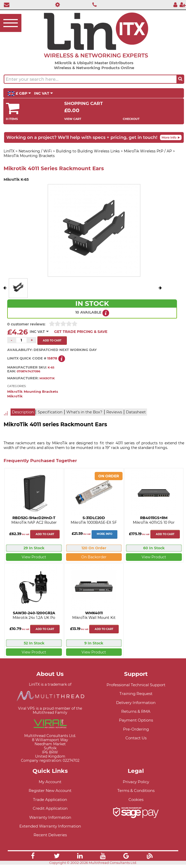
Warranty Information (50, 817)
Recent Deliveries (50, 835)
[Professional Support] (56, 5)
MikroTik (15, 396)
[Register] (183, 5)
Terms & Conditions (136, 791)
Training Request (136, 694)
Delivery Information (136, 703)
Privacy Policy (136, 782)
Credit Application (50, 808)
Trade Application (50, 800)
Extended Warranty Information (50, 826)
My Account (50, 782)
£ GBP (19, 94)
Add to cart (45, 534)
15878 (52, 358)
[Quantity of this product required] (21, 340)
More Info (104, 534)
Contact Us (136, 738)
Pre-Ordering (136, 729)
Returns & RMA (136, 711)
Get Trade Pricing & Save (81, 332)
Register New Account (50, 791)
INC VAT (43, 93)
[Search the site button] (180, 79)
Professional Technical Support (136, 685)
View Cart (73, 119)
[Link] (33, 857)
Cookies (136, 800)
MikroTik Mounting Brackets (33, 392)
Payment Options (136, 720)
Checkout (131, 119)
